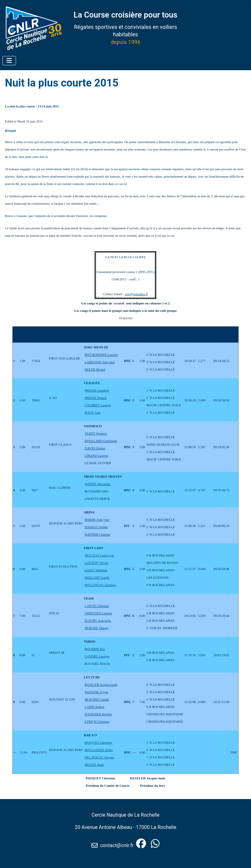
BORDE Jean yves (97, 520)
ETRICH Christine (97, 722)
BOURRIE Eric (95, 649)
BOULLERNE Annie (99, 750)
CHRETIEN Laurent (98, 613)
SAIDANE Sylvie (97, 692)
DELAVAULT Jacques (99, 757)
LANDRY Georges (97, 656)
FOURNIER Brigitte (98, 714)
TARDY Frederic (96, 434)
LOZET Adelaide (96, 570)
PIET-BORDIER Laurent (101, 355)
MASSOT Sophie (96, 527)
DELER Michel (95, 370)
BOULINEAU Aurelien (100, 585)
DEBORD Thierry (97, 628)
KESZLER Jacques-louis (101, 685)
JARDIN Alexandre (98, 484)
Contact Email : (114, 294)
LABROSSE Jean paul (100, 362)
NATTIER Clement (97, 534)
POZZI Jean (93, 413)
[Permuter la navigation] (9, 61)
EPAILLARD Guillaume (101, 441)
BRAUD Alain (94, 765)
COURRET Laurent (98, 405)
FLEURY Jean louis (98, 621)
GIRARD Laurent (97, 456)
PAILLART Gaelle (97, 578)
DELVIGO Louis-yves (99, 555)
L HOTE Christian (97, 606)
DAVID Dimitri (95, 448)
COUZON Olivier (97, 563)
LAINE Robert (95, 707)
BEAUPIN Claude (97, 699)
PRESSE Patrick (96, 398)
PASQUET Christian (98, 743)
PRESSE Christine (97, 390)
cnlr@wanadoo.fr (136, 294)
